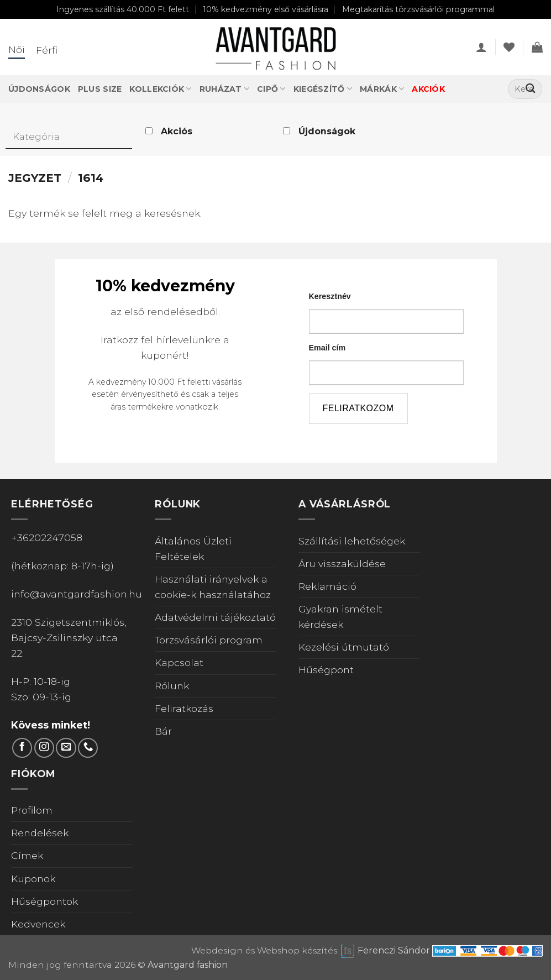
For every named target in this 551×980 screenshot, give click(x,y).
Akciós (177, 131)
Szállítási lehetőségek (352, 541)
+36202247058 (47, 538)
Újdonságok (39, 89)
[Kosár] (537, 47)
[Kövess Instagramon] (44, 748)
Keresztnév (330, 296)
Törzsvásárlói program (209, 640)
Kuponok (33, 879)
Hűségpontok (44, 901)
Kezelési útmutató (344, 647)
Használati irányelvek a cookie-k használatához (213, 587)
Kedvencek (38, 924)
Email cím (327, 348)
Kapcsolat (179, 662)
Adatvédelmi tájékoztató (215, 617)
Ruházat (224, 89)
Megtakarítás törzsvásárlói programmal (418, 9)
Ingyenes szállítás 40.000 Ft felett (123, 9)
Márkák (382, 89)
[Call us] (88, 748)
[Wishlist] (509, 47)
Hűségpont (326, 670)
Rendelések (40, 833)
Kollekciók (160, 89)
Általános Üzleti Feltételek (193, 549)
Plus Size (100, 89)
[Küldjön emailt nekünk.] (66, 748)
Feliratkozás (184, 708)
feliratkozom (358, 408)
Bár (163, 731)
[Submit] (530, 89)
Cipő (271, 89)
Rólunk (172, 686)
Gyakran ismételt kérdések (340, 617)
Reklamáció (327, 586)
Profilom (32, 810)
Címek (27, 855)
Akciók (428, 89)
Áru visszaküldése (342, 564)
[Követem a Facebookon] (22, 748)
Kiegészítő (323, 89)
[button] (481, 47)
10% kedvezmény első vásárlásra (266, 9)
